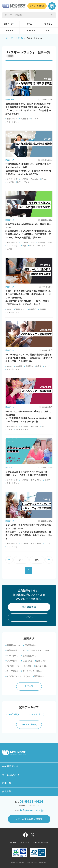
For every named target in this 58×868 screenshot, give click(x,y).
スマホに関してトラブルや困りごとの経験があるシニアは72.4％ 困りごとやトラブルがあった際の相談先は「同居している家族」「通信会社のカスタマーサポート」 (29, 532)
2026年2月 (13, 714)
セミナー (10, 31)
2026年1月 (38, 714)
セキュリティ (35, 480)
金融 (49, 242)
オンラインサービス (18, 676)
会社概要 (13, 842)
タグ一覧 (19, 38)
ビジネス (34, 119)
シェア (46, 366)
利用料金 (42, 309)
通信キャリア (11, 119)
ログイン (29, 617)
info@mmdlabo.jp (32, 810)
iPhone (44, 179)
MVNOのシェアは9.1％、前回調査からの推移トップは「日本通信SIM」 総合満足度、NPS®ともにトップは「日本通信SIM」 (29, 358)
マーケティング (32, 671)
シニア (47, 480)
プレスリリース (29, 31)
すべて (48, 31)
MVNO (9, 309)
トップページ (8, 38)
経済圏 (9, 249)
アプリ (12, 661)
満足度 (38, 366)
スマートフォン (12, 122)
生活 (32, 242)
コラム (29, 24)
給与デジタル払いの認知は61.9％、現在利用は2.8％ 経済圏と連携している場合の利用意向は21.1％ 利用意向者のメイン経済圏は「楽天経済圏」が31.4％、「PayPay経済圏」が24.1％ (28, 231)
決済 (24, 246)
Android (34, 179)
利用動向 (24, 119)
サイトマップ (24, 842)
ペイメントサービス (37, 246)
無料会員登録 (29, 607)
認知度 (39, 676)
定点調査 (18, 366)
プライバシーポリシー (41, 842)
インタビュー (48, 24)
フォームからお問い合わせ (29, 819)
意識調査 (41, 242)
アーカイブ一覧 (29, 725)
